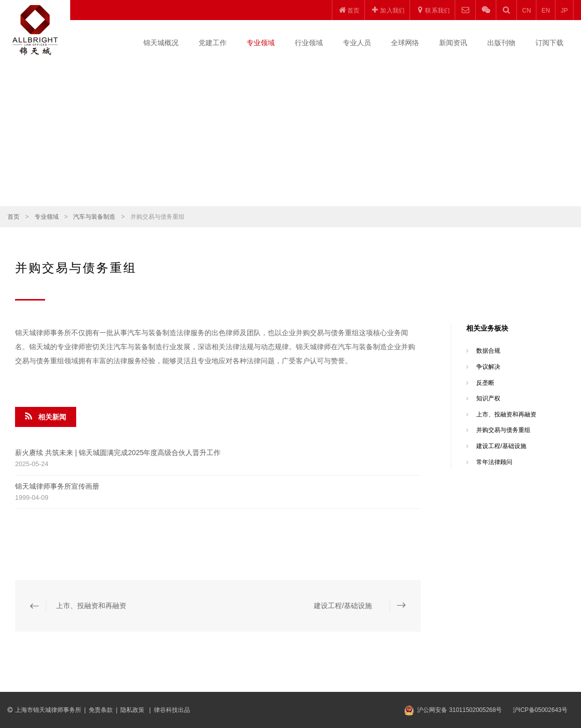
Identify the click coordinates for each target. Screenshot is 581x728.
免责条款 (101, 710)
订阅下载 (549, 43)
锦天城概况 (161, 43)
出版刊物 (501, 43)
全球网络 (405, 43)
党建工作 (213, 43)
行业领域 (309, 43)
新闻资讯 (453, 43)
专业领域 (261, 43)
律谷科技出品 (172, 710)
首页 (14, 217)
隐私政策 (133, 710)
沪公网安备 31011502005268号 (459, 710)
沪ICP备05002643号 (540, 710)
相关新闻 (46, 416)
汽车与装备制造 (94, 217)
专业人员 (357, 43)
